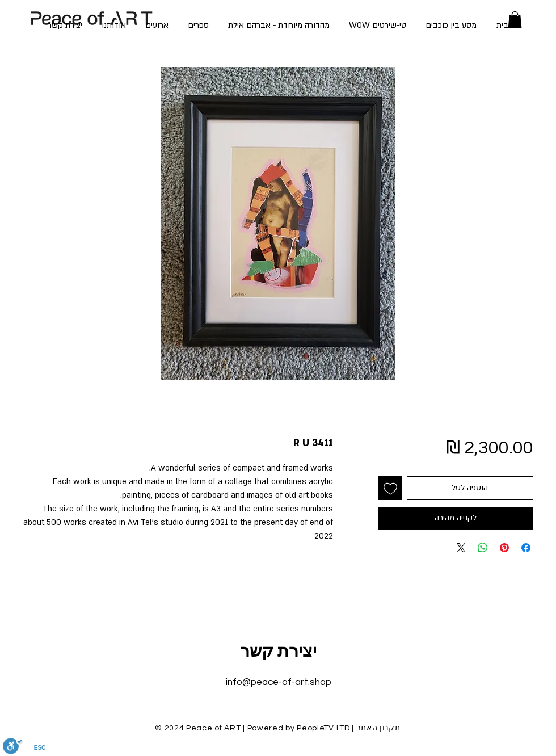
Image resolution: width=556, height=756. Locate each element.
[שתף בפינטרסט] (504, 548)
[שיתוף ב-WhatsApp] (483, 548)
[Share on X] (461, 548)
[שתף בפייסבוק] (526, 548)
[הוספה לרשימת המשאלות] (390, 488)
